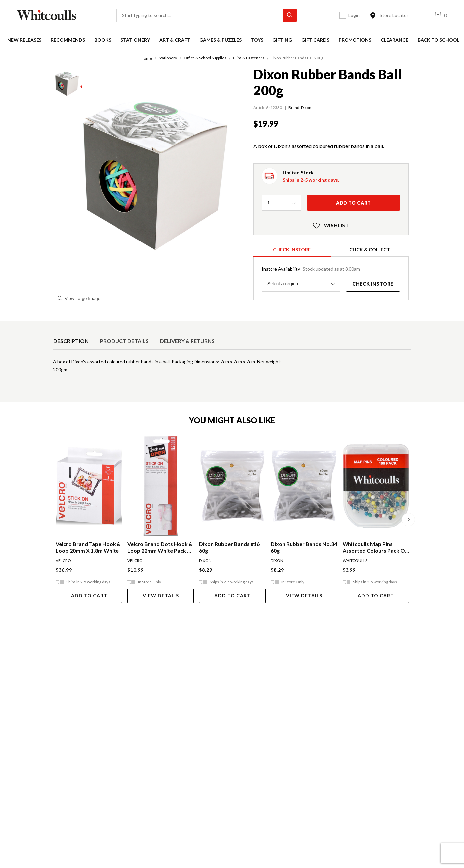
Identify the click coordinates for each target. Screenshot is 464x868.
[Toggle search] (298, 15)
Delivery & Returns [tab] (187, 341)
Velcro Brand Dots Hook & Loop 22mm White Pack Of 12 (161, 547)
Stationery (135, 40)
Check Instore (292, 250)
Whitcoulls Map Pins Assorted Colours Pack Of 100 (375, 547)
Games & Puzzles (221, 40)
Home (146, 58)
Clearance (394, 40)
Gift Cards (315, 40)
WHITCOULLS (355, 561)
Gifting (282, 40)
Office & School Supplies (205, 58)
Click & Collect (370, 250)
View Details (161, 595)
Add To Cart (89, 595)
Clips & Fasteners (249, 58)
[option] (71, 341)
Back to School (438, 40)
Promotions (355, 40)
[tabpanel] (232, 368)
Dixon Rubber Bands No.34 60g (304, 547)
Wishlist (331, 225)
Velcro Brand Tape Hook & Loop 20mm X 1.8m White (88, 547)
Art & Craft (175, 40)
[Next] (408, 520)
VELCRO (63, 561)
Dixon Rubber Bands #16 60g (229, 547)
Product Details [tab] (124, 341)
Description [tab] (71, 341)
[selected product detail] (55, 327)
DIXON (205, 561)
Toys (257, 40)
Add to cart (353, 203)
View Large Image (79, 298)
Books (103, 40)
